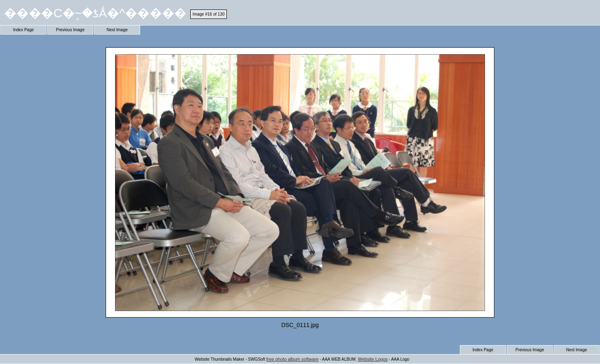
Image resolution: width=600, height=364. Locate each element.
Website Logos (373, 359)
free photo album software (292, 359)
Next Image (117, 30)
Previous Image (70, 30)
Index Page (24, 30)
